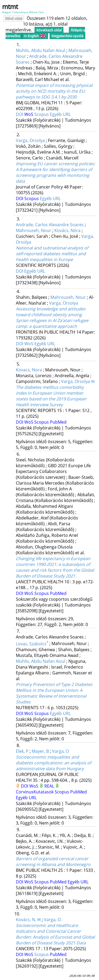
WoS (29, 114)
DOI (20, 114)
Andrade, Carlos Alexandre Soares (50, 225)
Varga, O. (53, 920)
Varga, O (60, 751)
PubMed (58, 422)
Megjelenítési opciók (67, 36)
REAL (50, 786)
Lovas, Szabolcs (32, 644)
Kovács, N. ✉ (28, 920)
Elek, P (22, 751)
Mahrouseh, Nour (34, 230)
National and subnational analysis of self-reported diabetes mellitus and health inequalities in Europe (52, 254)
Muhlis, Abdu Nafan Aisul (41, 50)
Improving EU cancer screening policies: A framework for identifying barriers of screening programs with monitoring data (55, 172)
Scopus (42, 114)
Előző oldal (14, 18)
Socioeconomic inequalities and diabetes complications (53, 763)
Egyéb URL (60, 114)
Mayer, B (40, 751)
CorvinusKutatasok (35, 792)
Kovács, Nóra (67, 230)
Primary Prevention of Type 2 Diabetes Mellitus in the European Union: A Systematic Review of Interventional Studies (54, 693)
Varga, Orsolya (30, 140)
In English (35, 36)
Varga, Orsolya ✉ (78, 381)
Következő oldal (49, 30)
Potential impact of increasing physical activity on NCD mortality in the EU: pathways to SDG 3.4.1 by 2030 (54, 91)
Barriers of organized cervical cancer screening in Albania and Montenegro (53, 861)
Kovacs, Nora (29, 370)
